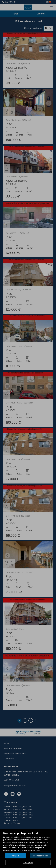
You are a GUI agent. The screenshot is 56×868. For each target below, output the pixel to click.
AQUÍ (11, 845)
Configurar (28, 863)
